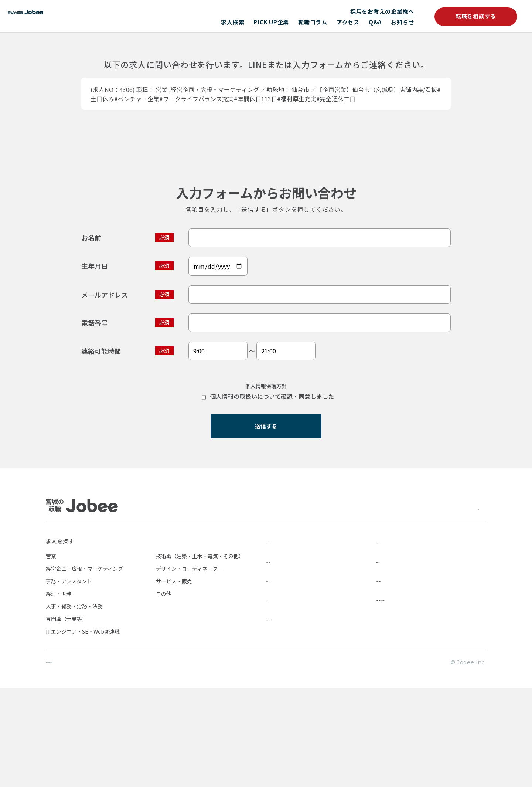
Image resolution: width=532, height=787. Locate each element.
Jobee (84, 16)
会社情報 (388, 659)
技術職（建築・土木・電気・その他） (200, 654)
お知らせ (403, 22)
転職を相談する (476, 16)
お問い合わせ (393, 678)
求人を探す (60, 640)
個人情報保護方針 (266, 477)
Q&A (375, 22)
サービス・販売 (174, 679)
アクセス (348, 22)
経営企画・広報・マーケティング (84, 667)
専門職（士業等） (66, 717)
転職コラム (313, 22)
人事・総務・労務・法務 (74, 705)
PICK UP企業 (271, 22)
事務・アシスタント (69, 679)
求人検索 (233, 22)
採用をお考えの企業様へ (382, 11)
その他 (164, 692)
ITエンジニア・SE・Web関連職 (83, 730)
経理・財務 (59, 692)
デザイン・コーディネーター (189, 667)
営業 (51, 654)
